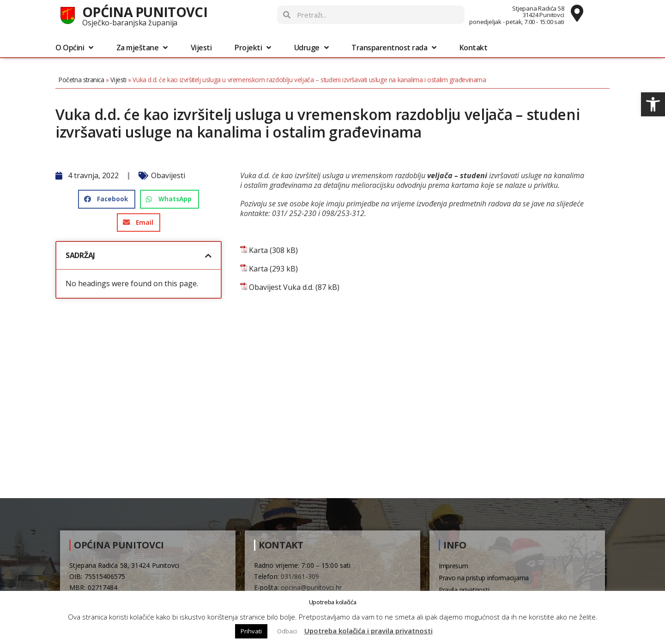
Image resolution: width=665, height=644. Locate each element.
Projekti (253, 48)
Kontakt (474, 48)
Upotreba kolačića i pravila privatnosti (369, 631)
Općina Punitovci (145, 12)
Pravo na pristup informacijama (484, 578)
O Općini (74, 48)
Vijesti (201, 48)
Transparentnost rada (394, 48)
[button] (653, 104)
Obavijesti (168, 175)
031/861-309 (300, 576)
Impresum (453, 566)
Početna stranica (82, 80)
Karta (258, 250)
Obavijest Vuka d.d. (281, 287)
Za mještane (142, 48)
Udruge (311, 48)
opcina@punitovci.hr (311, 587)
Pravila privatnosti (464, 590)
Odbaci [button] (287, 631)
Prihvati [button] (251, 631)
